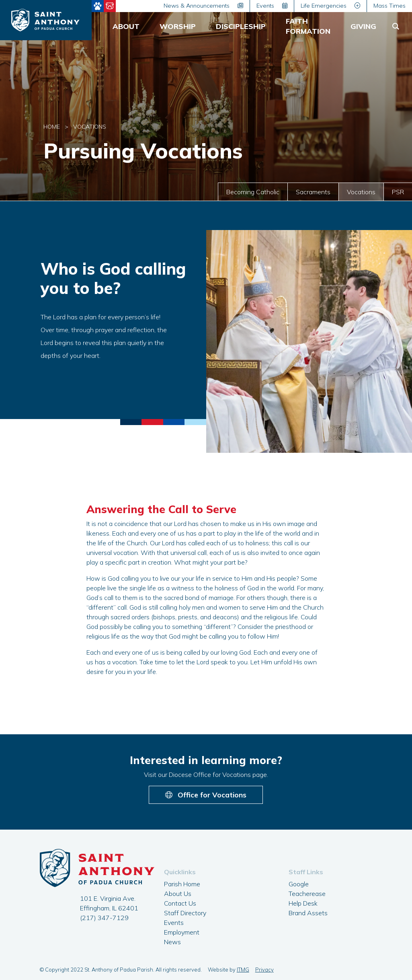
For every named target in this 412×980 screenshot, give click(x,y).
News (172, 942)
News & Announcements (203, 6)
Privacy (264, 970)
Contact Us (180, 903)
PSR (398, 192)
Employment (182, 932)
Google (299, 884)
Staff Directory (185, 913)
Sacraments (313, 192)
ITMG (243, 970)
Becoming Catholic (253, 192)
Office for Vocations (206, 795)
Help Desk (303, 903)
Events (272, 6)
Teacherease (307, 894)
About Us (178, 894)
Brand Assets (308, 913)
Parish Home (182, 884)
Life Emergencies (330, 6)
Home (52, 127)
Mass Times (389, 6)
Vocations (361, 192)
